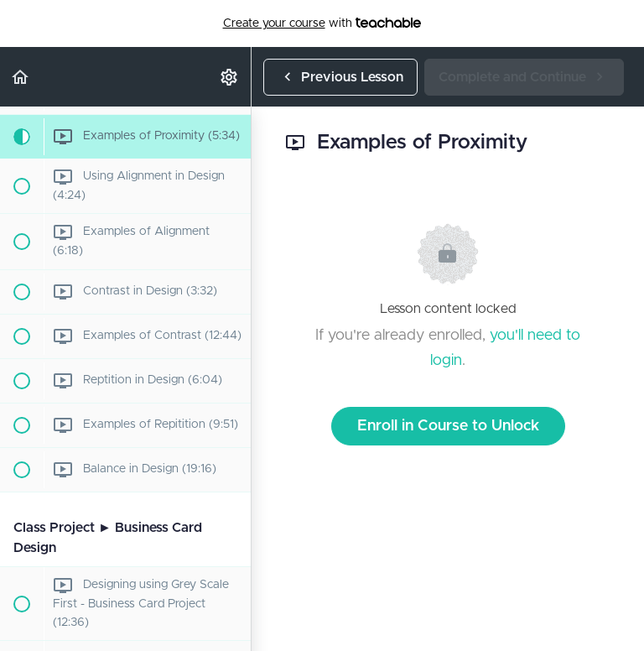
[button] (21, 77)
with (322, 23)
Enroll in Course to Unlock (448, 426)
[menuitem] (230, 77)
